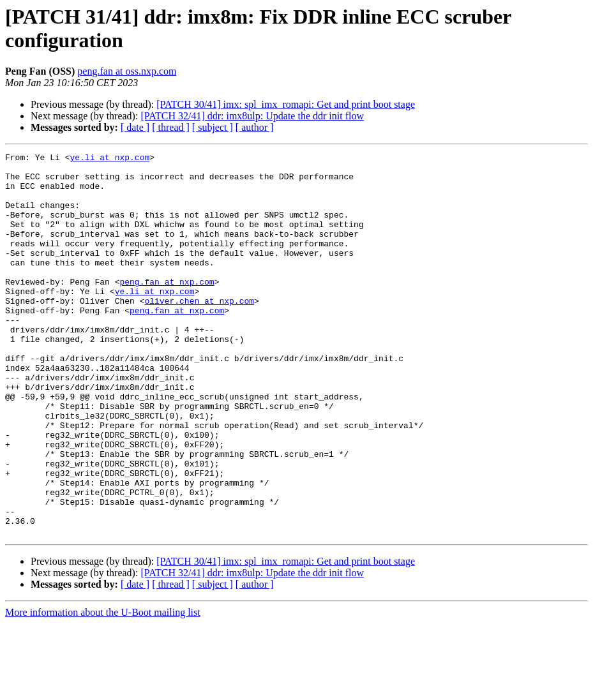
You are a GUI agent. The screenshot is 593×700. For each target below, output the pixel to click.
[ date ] (135, 127)
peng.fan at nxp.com (167, 308)
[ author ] (255, 127)
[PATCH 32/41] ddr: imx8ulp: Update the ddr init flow (252, 116)
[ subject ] (213, 127)
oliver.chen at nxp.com (199, 331)
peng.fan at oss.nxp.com (127, 71)
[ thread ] (171, 127)
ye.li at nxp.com (109, 159)
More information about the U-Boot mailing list (103, 689)
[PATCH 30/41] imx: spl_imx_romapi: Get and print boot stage (286, 104)
